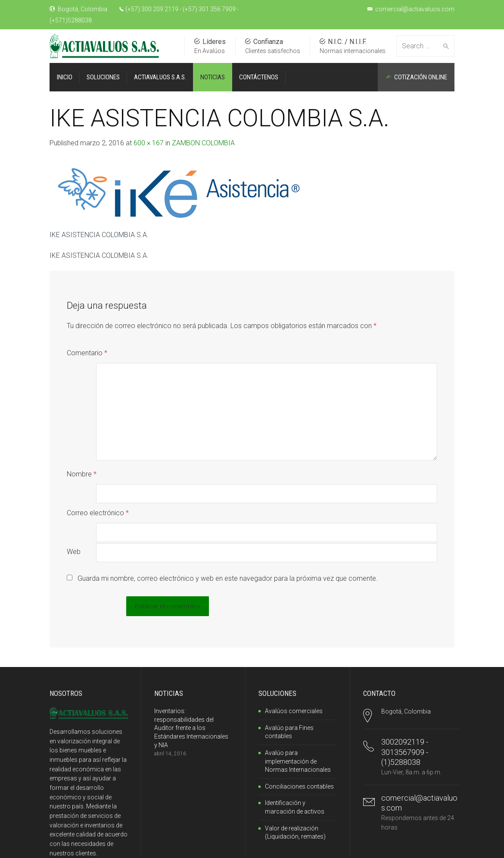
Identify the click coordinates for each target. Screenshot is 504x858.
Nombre (82, 456)
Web (74, 496)
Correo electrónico (98, 476)
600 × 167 (149, 143)
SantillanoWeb (113, 846)
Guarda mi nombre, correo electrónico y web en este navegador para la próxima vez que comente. (228, 523)
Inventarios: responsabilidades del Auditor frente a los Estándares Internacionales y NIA (191, 672)
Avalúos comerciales (294, 655)
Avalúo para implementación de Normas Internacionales (298, 706)
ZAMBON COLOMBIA (203, 143)
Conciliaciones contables (299, 731)
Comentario (87, 353)
